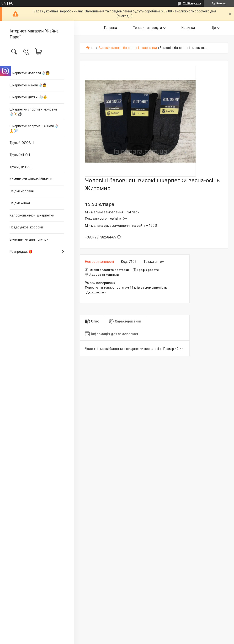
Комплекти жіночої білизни (31, 179)
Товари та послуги (147, 28)
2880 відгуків (192, 3)
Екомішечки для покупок (29, 239)
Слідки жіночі (20, 203)
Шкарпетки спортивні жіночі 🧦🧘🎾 (34, 128)
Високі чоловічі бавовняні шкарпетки (128, 48)
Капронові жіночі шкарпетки (32, 215)
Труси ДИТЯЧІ (20, 167)
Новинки (188, 28)
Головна (111, 28)
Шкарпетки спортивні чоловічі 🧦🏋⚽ (33, 112)
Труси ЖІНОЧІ (20, 155)
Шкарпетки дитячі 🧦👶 (28, 97)
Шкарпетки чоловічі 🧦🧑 (30, 73)
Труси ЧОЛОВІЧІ (22, 143)
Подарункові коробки (26, 227)
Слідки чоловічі (22, 191)
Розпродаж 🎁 (21, 252)
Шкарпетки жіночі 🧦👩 (28, 85)
